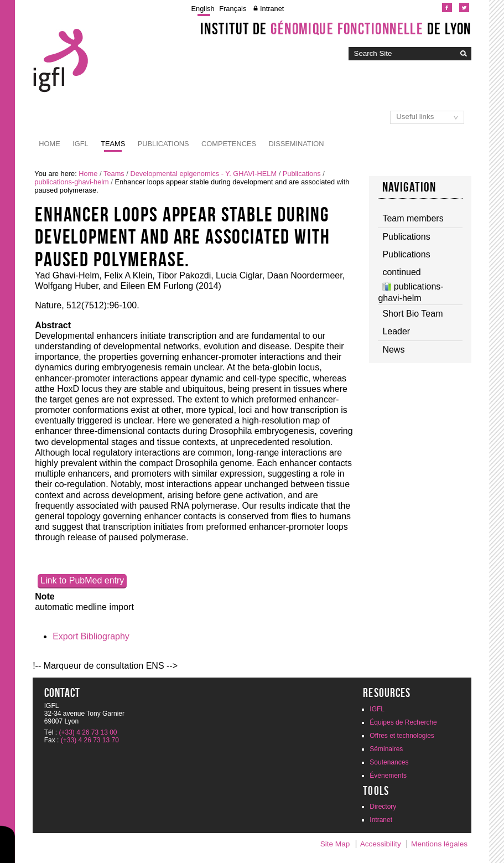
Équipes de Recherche (403, 722)
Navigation (409, 187)
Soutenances (389, 762)
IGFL (80, 144)
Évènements (388, 776)
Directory (383, 807)
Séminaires (386, 749)
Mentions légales (439, 844)
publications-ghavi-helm (71, 182)
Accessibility (381, 844)
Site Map (335, 844)
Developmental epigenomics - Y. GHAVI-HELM (203, 174)
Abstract (53, 325)
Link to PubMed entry (82, 580)
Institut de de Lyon (336, 29)
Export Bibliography (91, 636)
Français (233, 9)
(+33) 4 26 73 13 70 (90, 740)
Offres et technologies (402, 736)
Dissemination (296, 144)
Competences (229, 144)
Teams (113, 144)
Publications (163, 144)
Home (49, 144)
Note (45, 596)
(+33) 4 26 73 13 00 (88, 732)
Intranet (272, 9)
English (203, 9)
